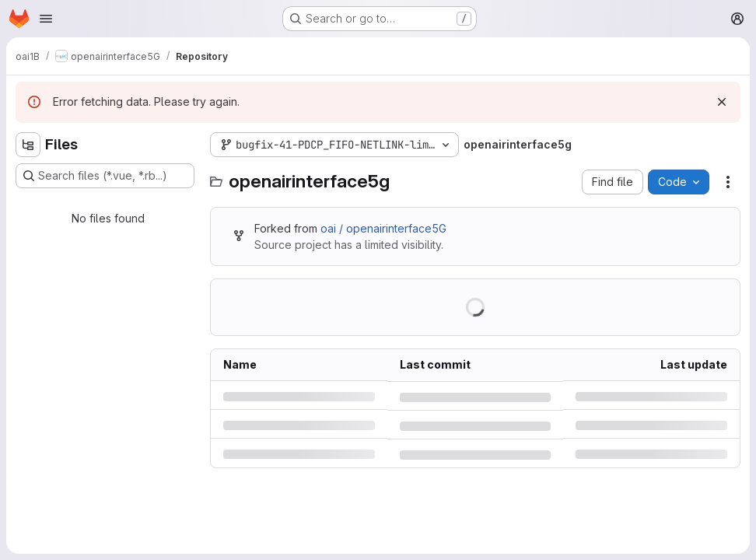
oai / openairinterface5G (383, 228)
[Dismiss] (722, 102)
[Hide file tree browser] (28, 145)
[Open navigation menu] (46, 19)
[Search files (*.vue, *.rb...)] (105, 176)
